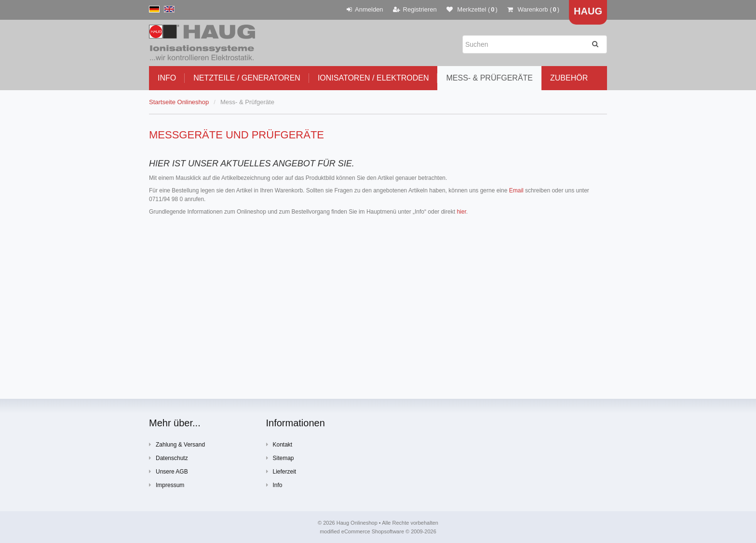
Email (516, 190)
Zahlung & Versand (177, 444)
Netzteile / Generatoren (247, 78)
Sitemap (280, 458)
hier (461, 212)
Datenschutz (169, 458)
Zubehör (569, 78)
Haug (588, 11)
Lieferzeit (281, 471)
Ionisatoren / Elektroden (373, 78)
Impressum (167, 485)
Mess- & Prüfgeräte (489, 78)
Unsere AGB (169, 471)
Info (167, 78)
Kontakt (279, 444)
